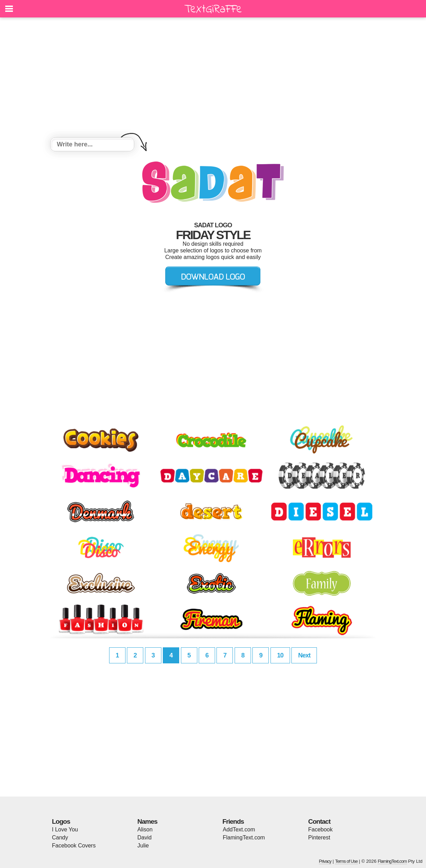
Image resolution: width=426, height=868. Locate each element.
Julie (143, 846)
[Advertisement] (213, 78)
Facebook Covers (74, 846)
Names (147, 821)
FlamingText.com (244, 837)
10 (280, 655)
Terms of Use (346, 861)
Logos (61, 821)
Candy (60, 837)
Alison (145, 829)
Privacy (325, 861)
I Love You (65, 829)
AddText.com (239, 829)
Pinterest (319, 837)
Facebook (320, 829)
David (144, 837)
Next (304, 655)
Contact (319, 821)
